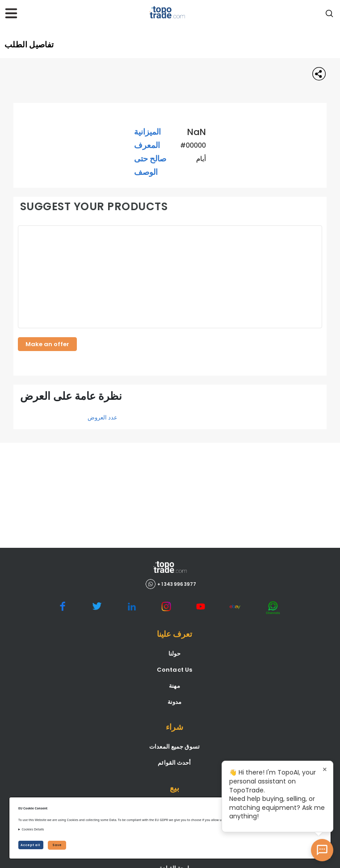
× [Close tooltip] (325, 769)
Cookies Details (33, 829)
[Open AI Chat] (322, 850)
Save (57, 845)
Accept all (31, 845)
